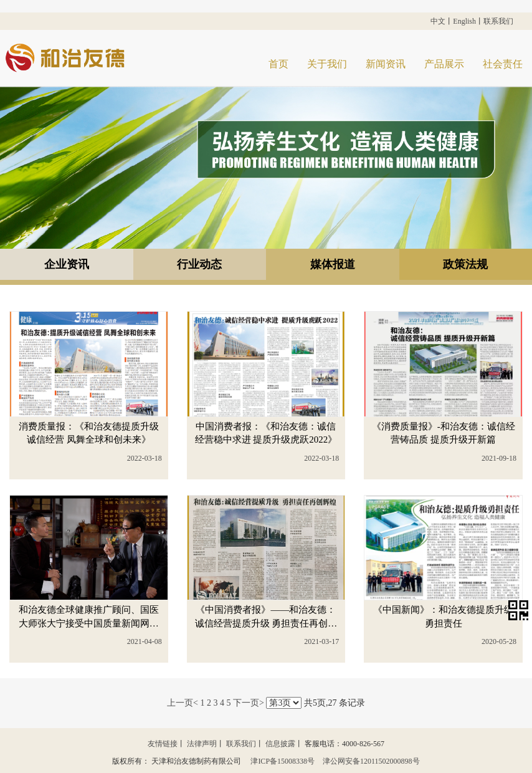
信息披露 (280, 744)
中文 (438, 21)
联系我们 (498, 21)
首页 (278, 64)
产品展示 (444, 64)
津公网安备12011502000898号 (371, 761)
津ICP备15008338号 (283, 761)
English (464, 21)
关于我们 (327, 64)
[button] (520, 611)
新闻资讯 (386, 64)
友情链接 (163, 744)
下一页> (249, 703)
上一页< (183, 703)
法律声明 (202, 744)
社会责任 (503, 64)
